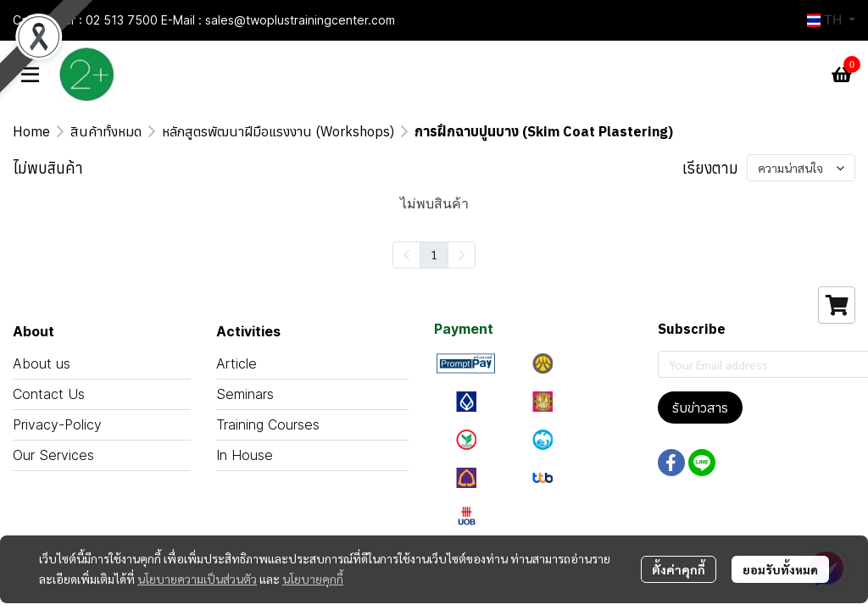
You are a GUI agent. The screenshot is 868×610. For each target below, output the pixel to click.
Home (31, 131)
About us (42, 363)
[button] (831, 20)
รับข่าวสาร (700, 408)
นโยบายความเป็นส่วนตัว (197, 579)
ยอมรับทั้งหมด (780, 569)
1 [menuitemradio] (434, 254)
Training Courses (268, 424)
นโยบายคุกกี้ (313, 579)
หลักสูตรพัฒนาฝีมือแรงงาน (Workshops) (278, 131)
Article (236, 363)
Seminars (245, 394)
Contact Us (49, 394)
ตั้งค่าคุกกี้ (679, 569)
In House (245, 455)
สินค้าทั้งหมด (106, 131)
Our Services (53, 455)
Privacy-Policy (57, 424)
